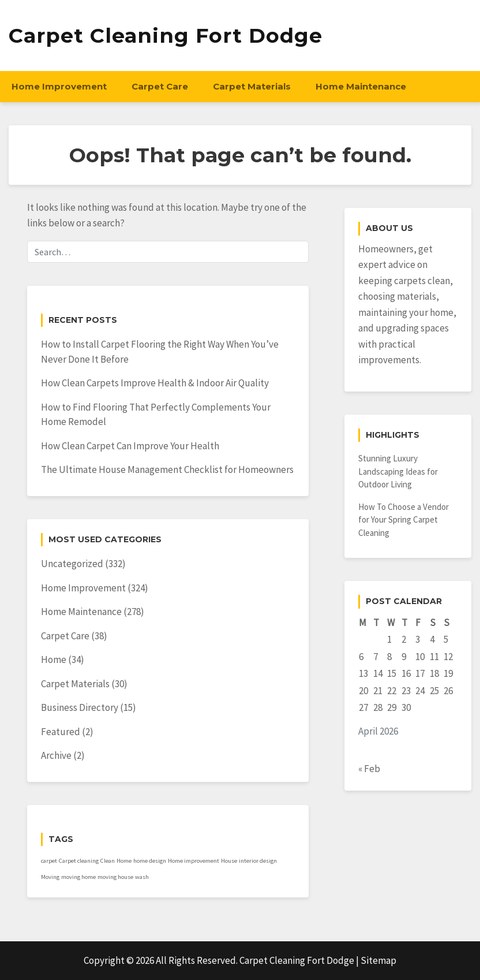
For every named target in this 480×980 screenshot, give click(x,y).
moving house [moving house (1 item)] (115, 877)
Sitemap (378, 960)
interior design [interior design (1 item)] (258, 861)
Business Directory (80, 707)
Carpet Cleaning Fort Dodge (166, 36)
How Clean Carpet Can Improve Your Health (130, 446)
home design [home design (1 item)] (150, 861)
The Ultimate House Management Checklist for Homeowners (167, 469)
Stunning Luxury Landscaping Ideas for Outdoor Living (398, 471)
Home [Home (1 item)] (124, 861)
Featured (61, 732)
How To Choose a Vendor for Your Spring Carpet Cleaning (404, 520)
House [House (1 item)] (229, 861)
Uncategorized (72, 564)
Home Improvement (59, 86)
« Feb (369, 769)
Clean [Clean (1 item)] (108, 861)
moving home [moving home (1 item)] (78, 877)
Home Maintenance (361, 86)
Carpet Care (160, 86)
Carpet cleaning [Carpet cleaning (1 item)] (79, 861)
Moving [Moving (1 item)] (50, 877)
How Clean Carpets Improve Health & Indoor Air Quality (155, 383)
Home (54, 659)
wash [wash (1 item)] (142, 877)
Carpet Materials (252, 86)
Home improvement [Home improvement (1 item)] (194, 861)
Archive (56, 755)
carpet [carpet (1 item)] (49, 861)
